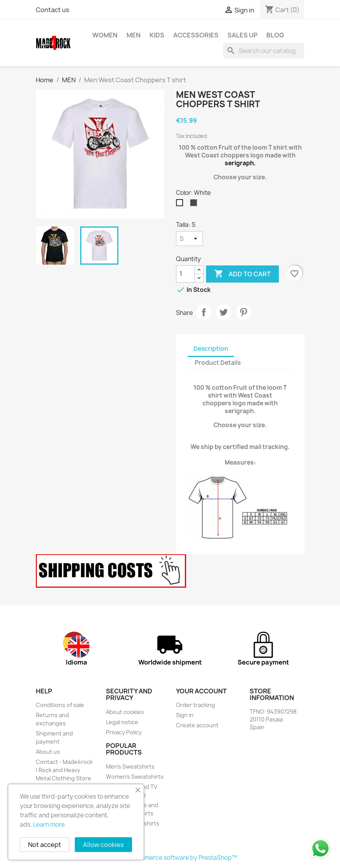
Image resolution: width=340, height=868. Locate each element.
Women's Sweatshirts (135, 777)
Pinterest (243, 312)
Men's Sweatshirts (130, 766)
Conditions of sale (60, 705)
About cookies (125, 712)
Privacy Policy (124, 732)
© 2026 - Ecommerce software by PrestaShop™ (170, 858)
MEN (134, 35)
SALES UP (242, 35)
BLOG (275, 35)
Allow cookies (103, 845)
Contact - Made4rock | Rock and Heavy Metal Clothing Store (64, 770)
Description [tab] (211, 349)
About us (48, 752)
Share (204, 312)
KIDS (157, 35)
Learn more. (50, 825)
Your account (201, 691)
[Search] (264, 51)
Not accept (45, 845)
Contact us (53, 10)
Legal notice (122, 722)
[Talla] (189, 239)
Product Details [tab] (218, 363)
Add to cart (242, 274)
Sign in (185, 715)
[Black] (195, 205)
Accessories (196, 35)
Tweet (224, 312)
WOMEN (105, 35)
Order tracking (196, 705)
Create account (197, 725)
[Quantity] (185, 274)
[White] (181, 205)
